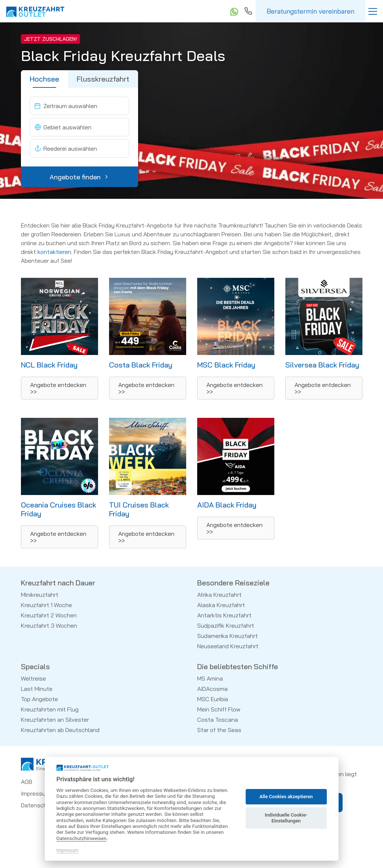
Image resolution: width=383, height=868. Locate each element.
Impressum (36, 793)
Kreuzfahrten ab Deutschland (60, 730)
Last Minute (37, 689)
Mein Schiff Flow (219, 709)
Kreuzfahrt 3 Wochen (49, 625)
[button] (59, 388)
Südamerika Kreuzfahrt (227, 636)
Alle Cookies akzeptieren (286, 797)
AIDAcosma (212, 689)
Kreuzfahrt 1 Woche (46, 605)
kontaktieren (54, 252)
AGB (27, 782)
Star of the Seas (219, 730)
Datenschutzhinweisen (82, 838)
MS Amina (210, 678)
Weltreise (33, 678)
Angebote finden (80, 177)
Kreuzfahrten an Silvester (55, 720)
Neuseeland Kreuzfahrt (228, 646)
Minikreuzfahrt (40, 595)
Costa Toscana (218, 720)
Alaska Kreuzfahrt (221, 605)
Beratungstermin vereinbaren (310, 11)
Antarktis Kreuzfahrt (224, 615)
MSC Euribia (213, 699)
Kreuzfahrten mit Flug (50, 709)
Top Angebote (39, 699)
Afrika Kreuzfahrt (219, 595)
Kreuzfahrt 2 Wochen (49, 615)
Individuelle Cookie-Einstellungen (286, 818)
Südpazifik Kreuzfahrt (226, 625)
